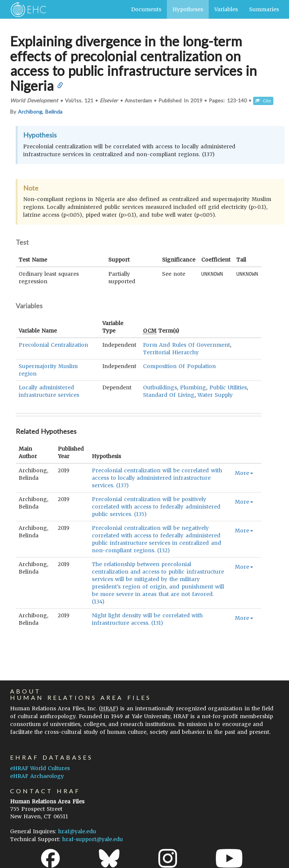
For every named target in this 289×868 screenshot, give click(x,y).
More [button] (244, 473)
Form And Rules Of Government (187, 345)
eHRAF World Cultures (40, 768)
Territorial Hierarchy (171, 352)
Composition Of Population (179, 366)
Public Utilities (228, 387)
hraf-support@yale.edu (93, 839)
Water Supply (215, 395)
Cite (263, 101)
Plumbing (193, 387)
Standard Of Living (169, 395)
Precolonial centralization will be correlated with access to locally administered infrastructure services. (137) (157, 478)
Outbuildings (160, 387)
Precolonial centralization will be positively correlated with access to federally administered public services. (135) (156, 507)
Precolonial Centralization (53, 345)
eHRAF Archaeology (37, 776)
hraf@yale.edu (77, 831)
